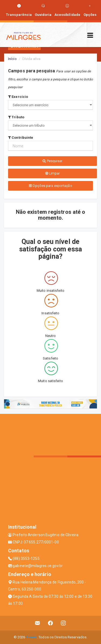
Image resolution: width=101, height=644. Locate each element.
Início (12, 59)
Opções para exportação (50, 186)
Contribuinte (21, 138)
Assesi (31, 637)
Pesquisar (52, 161)
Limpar (53, 173)
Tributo (16, 117)
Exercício (18, 97)
